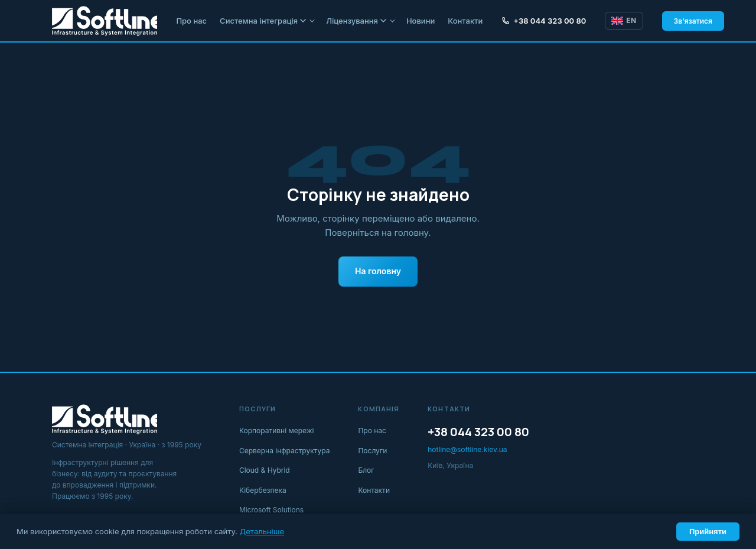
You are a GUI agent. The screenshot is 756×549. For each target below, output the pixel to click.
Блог (366, 470)
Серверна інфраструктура (285, 451)
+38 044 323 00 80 (544, 21)
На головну (378, 271)
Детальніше (262, 531)
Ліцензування (356, 21)
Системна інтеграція (263, 21)
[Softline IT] (105, 21)
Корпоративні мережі (277, 431)
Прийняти (708, 532)
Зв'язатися (693, 21)
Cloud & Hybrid (265, 470)
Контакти (465, 21)
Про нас (191, 21)
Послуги (372, 451)
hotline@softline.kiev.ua (467, 449)
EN (624, 20)
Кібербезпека (263, 490)
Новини (421, 21)
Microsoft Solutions (271, 510)
